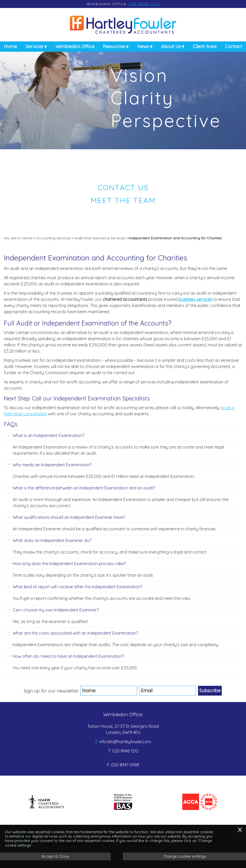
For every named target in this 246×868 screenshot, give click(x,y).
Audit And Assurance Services (100, 238)
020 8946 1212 (144, 4)
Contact (233, 49)
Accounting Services (53, 238)
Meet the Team (123, 200)
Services (34, 49)
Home (10, 49)
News (143, 49)
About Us (171, 49)
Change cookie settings (185, 856)
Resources (114, 49)
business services (195, 299)
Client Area (205, 49)
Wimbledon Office (75, 49)
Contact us (123, 187)
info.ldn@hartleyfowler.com (125, 742)
